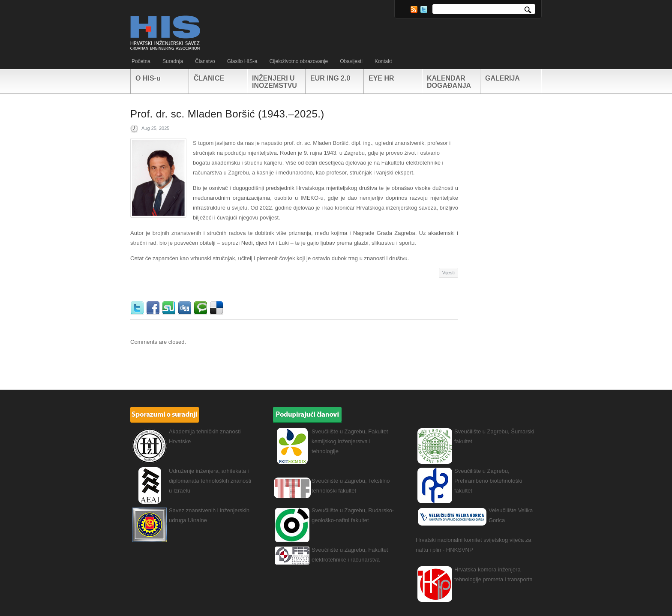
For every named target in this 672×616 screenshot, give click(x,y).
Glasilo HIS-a (242, 61)
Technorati (202, 308)
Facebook (154, 308)
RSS (414, 9)
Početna (141, 61)
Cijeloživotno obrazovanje (298, 61)
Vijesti (448, 273)
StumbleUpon (170, 308)
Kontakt (383, 61)
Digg (186, 308)
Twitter (424, 9)
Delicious (217, 308)
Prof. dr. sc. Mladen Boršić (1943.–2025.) (227, 114)
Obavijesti (351, 61)
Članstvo (205, 61)
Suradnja (173, 61)
